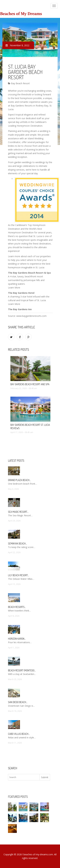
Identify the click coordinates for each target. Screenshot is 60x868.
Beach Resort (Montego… (22, 670)
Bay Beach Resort (19, 83)
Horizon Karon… (17, 639)
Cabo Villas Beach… (19, 734)
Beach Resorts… (17, 607)
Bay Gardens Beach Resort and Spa (30, 384)
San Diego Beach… (18, 702)
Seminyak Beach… (18, 544)
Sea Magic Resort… (18, 512)
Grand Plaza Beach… (19, 480)
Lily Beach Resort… (19, 575)
